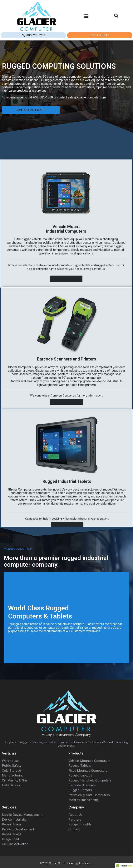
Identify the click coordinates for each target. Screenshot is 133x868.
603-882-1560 (43, 97)
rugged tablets (82, 354)
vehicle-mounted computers (54, 354)
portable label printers (81, 469)
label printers (60, 458)
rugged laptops (105, 354)
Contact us (69, 480)
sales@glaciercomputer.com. (87, 97)
